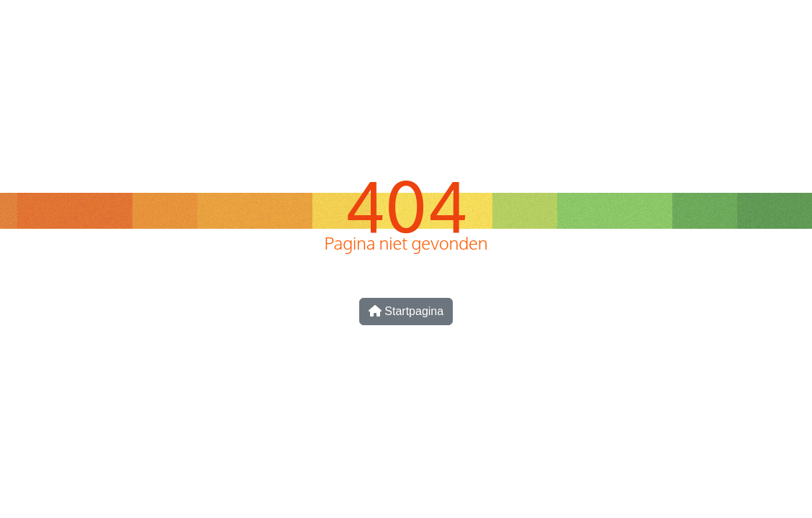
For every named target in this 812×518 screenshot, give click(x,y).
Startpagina (406, 311)
